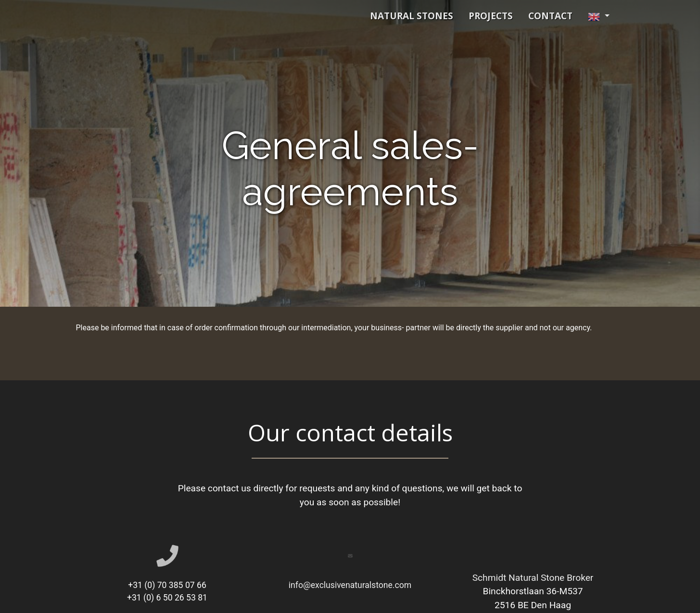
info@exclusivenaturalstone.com (350, 585)
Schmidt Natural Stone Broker (533, 578)
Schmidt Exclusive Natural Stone (182, 16)
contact (550, 16)
